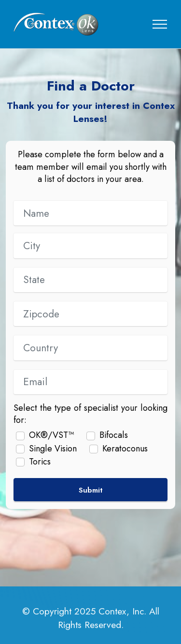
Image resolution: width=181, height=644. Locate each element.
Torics (40, 462)
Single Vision (53, 449)
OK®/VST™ (51, 435)
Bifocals (114, 435)
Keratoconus (125, 449)
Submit (91, 490)
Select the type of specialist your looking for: (90, 414)
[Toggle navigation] (160, 24)
